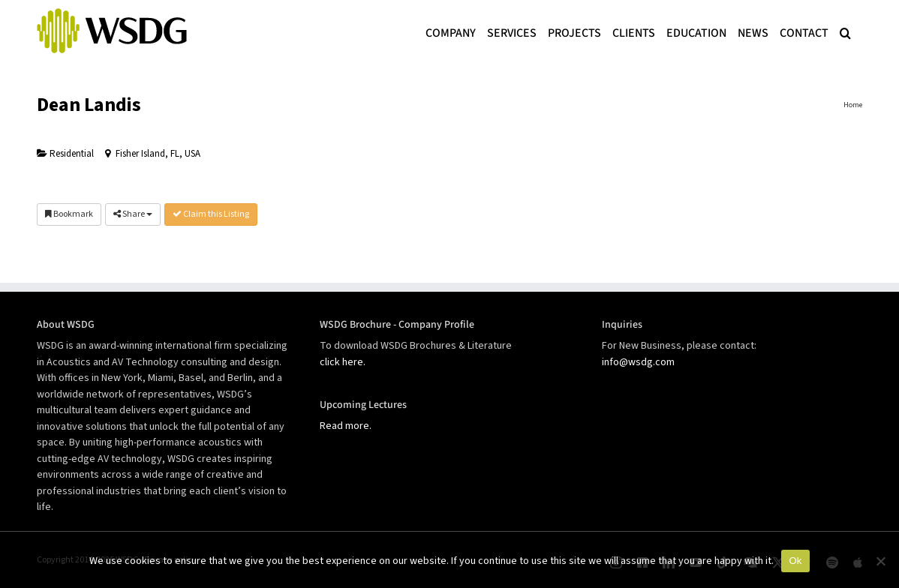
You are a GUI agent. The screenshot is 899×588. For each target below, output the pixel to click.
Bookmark (69, 214)
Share (133, 214)
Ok (795, 561)
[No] (880, 561)
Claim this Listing (211, 214)
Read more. (346, 426)
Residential (65, 154)
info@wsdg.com (638, 362)
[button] (845, 31)
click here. (343, 362)
